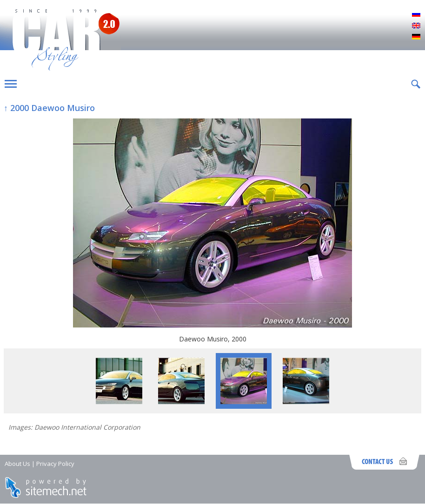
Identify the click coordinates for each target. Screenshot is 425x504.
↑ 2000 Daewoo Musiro (49, 108)
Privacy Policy (55, 464)
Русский (416, 15)
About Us (17, 464)
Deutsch (416, 37)
